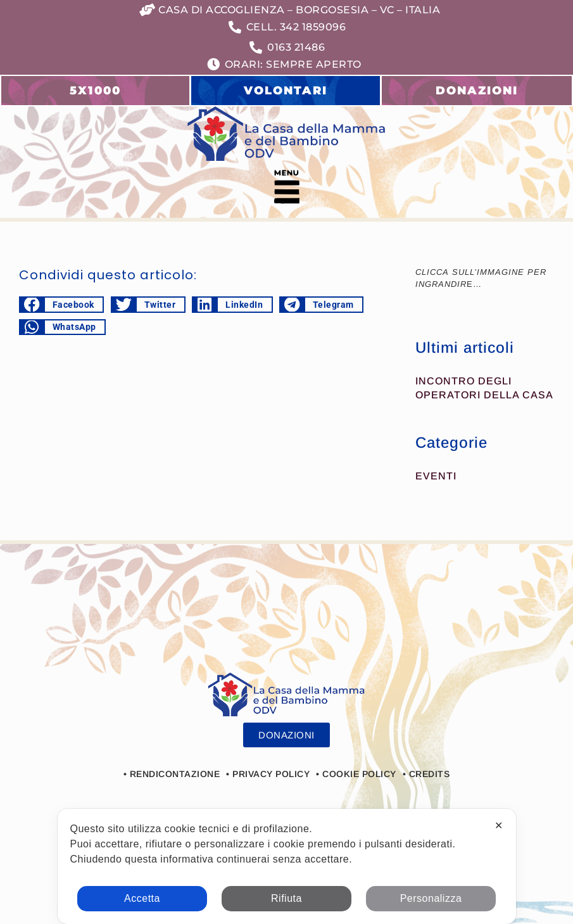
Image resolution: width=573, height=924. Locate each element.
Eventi (436, 476)
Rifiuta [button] (286, 898)
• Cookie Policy (356, 774)
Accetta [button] (142, 898)
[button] (286, 189)
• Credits (426, 774)
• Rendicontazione (172, 774)
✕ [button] (499, 826)
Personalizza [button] (431, 898)
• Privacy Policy (268, 774)
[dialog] (287, 866)
